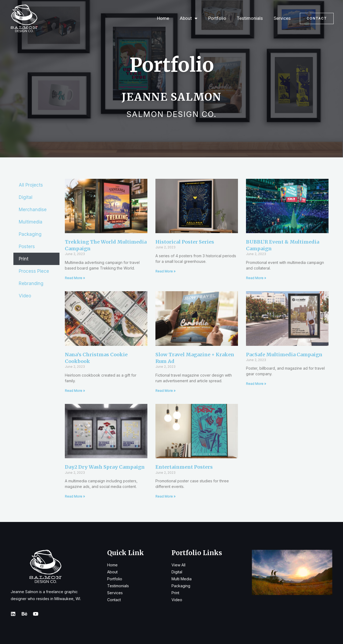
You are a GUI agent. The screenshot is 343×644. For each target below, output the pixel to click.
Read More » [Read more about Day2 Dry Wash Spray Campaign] (75, 496)
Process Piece (34, 271)
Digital (26, 197)
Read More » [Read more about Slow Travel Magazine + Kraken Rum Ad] (165, 391)
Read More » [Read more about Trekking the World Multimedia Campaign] (75, 278)
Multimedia (31, 222)
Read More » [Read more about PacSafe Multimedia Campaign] (256, 384)
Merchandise (33, 210)
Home (163, 18)
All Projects (31, 185)
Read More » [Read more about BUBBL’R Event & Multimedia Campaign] (256, 278)
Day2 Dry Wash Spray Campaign (105, 467)
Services (282, 18)
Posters (27, 247)
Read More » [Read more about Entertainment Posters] (165, 496)
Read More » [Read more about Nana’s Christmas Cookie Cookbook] (75, 391)
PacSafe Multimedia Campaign (284, 355)
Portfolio (217, 18)
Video (25, 296)
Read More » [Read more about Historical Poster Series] (165, 271)
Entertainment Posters (184, 467)
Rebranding (31, 283)
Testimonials (250, 18)
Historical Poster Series (185, 242)
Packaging (30, 234)
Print (24, 259)
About (189, 18)
